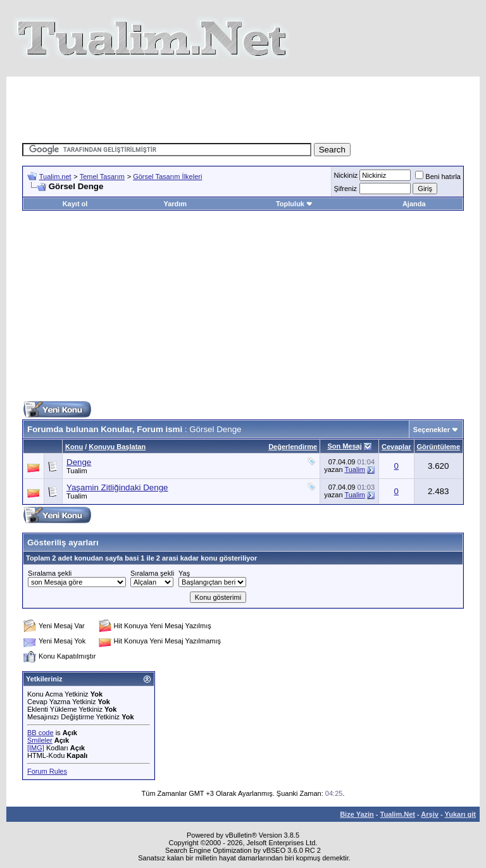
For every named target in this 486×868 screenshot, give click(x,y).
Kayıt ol (75, 204)
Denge (79, 462)
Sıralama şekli (50, 573)
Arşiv (430, 814)
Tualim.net (55, 177)
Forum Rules (47, 771)
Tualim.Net (398, 814)
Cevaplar (396, 447)
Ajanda (414, 204)
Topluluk (295, 204)
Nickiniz (346, 175)
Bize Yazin (357, 814)
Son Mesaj (344, 446)
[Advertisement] (252, 105)
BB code (40, 733)
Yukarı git (460, 814)
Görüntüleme (439, 447)
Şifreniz (345, 189)
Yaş (184, 573)
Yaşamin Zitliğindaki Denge (117, 487)
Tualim (77, 471)
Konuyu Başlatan (117, 447)
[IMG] (36, 748)
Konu (74, 447)
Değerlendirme (293, 447)
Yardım (175, 204)
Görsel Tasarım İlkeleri (167, 177)
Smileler (40, 740)
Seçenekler (432, 430)
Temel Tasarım (102, 177)
